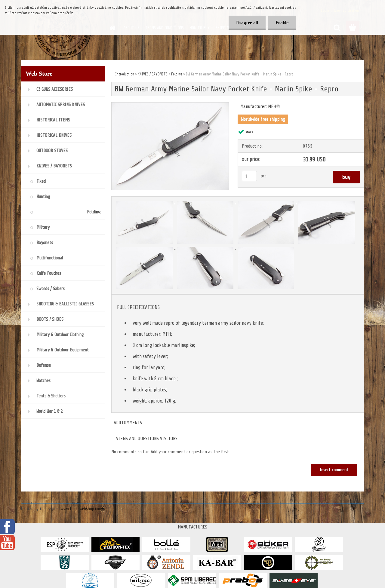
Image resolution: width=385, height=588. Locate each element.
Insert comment (334, 470)
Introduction (125, 74)
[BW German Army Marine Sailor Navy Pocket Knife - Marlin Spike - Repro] (170, 105)
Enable (282, 23)
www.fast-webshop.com (81, 509)
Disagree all (247, 23)
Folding (177, 74)
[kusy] (249, 176)
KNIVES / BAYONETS (153, 74)
